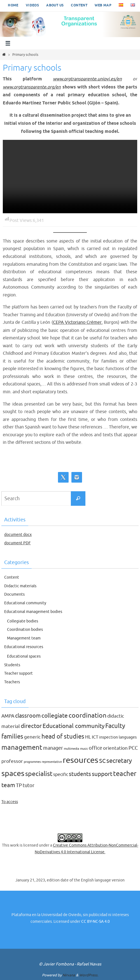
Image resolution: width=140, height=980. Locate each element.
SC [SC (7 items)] (102, 761)
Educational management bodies (33, 611)
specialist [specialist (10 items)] (39, 774)
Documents (14, 594)
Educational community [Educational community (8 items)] (73, 726)
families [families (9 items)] (12, 736)
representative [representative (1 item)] (52, 762)
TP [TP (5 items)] (19, 785)
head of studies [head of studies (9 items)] (63, 736)
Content (79, 5)
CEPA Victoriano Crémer (77, 322)
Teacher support (18, 673)
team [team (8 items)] (8, 785)
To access (10, 802)
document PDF (17, 543)
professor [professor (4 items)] (12, 761)
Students (12, 665)
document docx (18, 534)
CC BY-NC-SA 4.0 (95, 921)
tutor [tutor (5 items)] (29, 785)
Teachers (12, 682)
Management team (24, 638)
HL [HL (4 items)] (88, 737)
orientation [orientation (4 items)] (115, 748)
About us (55, 5)
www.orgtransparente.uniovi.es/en (87, 79)
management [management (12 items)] (22, 747)
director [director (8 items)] (31, 726)
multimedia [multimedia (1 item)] (72, 748)
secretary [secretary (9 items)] (119, 761)
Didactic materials (20, 586)
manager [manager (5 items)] (53, 748)
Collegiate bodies (23, 621)
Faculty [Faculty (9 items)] (115, 726)
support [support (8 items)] (102, 774)
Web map (103, 5)
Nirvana (69, 975)
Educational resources (24, 647)
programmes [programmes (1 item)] (32, 762)
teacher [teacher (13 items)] (125, 774)
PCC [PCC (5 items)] (133, 748)
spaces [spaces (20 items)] (13, 773)
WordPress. (89, 975)
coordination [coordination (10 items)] (88, 715)
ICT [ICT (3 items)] (95, 737)
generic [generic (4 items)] (32, 737)
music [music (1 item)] (84, 748)
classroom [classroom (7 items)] (28, 715)
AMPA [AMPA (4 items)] (8, 716)
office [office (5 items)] (95, 748)
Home (13, 5)
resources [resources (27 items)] (81, 760)
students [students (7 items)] (80, 774)
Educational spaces (24, 656)
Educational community (25, 603)
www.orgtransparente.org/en (33, 87)
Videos (32, 5)
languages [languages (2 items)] (128, 737)
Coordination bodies (25, 630)
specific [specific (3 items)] (61, 775)
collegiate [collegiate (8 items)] (55, 715)
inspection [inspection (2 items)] (109, 737)
